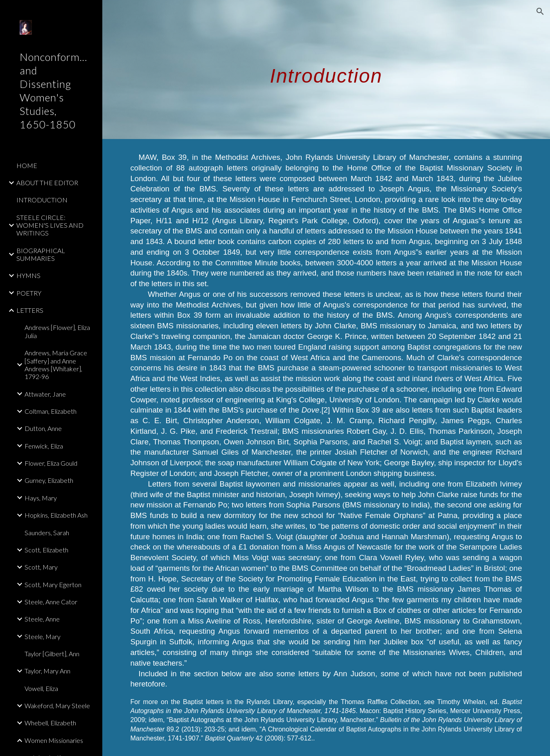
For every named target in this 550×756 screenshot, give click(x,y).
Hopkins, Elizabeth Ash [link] (56, 515)
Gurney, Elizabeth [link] (49, 480)
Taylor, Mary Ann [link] (47, 671)
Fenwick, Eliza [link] (44, 446)
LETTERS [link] (30, 310)
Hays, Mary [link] (41, 498)
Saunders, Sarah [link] (47, 533)
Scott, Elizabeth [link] (46, 550)
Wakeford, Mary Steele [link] (57, 706)
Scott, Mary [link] (41, 567)
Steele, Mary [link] (43, 636)
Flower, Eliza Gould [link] (51, 463)
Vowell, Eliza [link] (41, 688)
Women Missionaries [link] (54, 740)
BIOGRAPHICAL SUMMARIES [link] (41, 254)
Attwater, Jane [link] (45, 394)
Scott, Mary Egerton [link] (53, 584)
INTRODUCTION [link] (42, 200)
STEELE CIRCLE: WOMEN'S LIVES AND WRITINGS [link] (50, 225)
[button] (540, 11)
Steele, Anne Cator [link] (51, 602)
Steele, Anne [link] (42, 619)
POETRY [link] (29, 293)
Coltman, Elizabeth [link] (51, 411)
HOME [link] (27, 165)
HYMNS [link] (28, 275)
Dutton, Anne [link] (43, 428)
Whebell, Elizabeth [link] (50, 723)
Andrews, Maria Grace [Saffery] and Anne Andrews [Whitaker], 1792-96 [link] (56, 365)
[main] (326, 69)
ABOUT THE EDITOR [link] (47, 183)
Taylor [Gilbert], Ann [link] (52, 654)
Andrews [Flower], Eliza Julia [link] (57, 331)
